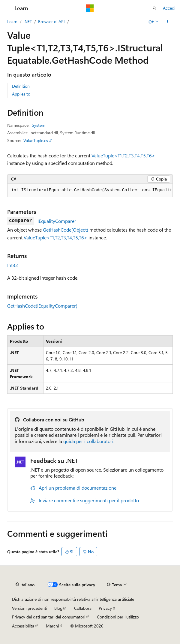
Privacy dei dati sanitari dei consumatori (49, 617)
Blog (58, 608)
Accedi (169, 8)
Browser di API (51, 21)
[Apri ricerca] (154, 8)
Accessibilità (23, 626)
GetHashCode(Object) (66, 230)
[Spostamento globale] (6, 8)
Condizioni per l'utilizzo (118, 617)
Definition (21, 86)
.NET (28, 21)
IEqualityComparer (57, 221)
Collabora (83, 608)
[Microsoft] (90, 8)
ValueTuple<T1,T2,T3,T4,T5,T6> (123, 155)
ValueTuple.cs (36, 140)
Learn (12, 21)
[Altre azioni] (168, 22)
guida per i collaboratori (88, 441)
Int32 (13, 265)
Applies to (21, 94)
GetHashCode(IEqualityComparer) (42, 306)
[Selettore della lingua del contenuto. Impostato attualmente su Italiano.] (25, 585)
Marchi (52, 626)
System (39, 125)
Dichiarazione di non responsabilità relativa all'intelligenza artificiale (73, 599)
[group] (90, 190)
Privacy (105, 608)
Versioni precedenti (30, 608)
